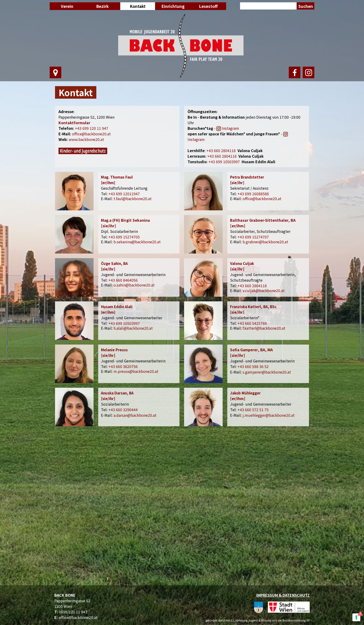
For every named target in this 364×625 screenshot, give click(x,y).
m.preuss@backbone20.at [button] (136, 371)
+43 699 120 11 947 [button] (92, 128)
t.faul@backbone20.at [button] (133, 199)
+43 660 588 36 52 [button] (253, 366)
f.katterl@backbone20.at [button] (264, 328)
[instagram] (309, 72)
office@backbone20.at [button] (91, 134)
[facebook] (295, 72)
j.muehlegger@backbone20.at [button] (269, 415)
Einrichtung (173, 6)
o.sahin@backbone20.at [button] (134, 285)
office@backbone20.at (78, 617)
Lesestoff (208, 6)
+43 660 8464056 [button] (123, 280)
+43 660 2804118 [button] (252, 286)
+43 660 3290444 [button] (123, 410)
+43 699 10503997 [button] (224, 162)
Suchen (306, 6)
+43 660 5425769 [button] (252, 323)
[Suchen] (268, 6)
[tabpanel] (182, 92)
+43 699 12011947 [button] (124, 194)
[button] (222, 156)
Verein (67, 6)
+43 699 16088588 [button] (253, 194)
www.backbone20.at (86, 139)
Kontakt (138, 6)
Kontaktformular (74, 123)
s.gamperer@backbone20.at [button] (267, 372)
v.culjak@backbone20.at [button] (264, 290)
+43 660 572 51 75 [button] (253, 410)
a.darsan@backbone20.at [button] (135, 415)
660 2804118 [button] (221, 150)
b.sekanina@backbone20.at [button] (137, 242)
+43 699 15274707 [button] (253, 237)
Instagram (231, 128)
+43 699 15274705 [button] (124, 237)
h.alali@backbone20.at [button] (133, 328)
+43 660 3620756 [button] (123, 366)
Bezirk (102, 6)
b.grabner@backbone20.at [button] (265, 242)
